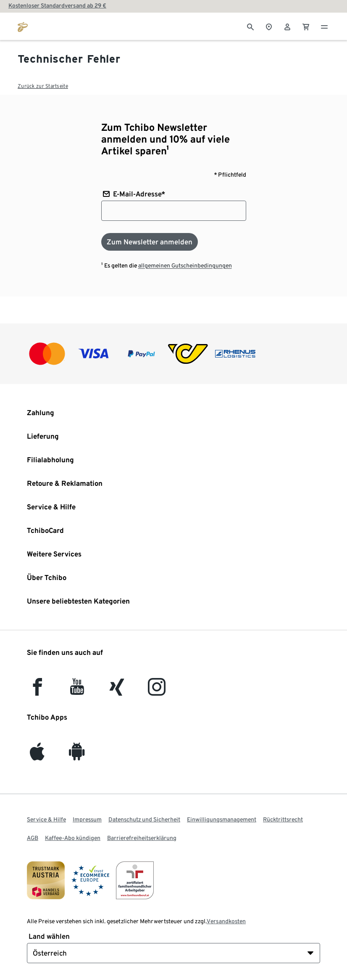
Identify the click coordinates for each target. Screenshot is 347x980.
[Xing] (117, 691)
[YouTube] (77, 691)
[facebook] (37, 691)
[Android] (77, 756)
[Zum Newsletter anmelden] (150, 242)
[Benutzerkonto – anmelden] (287, 26)
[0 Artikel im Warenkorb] (306, 26)
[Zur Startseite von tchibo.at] (23, 26)
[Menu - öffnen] (324, 26)
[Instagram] (157, 691)
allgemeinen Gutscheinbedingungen (185, 265)
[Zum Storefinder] (269, 26)
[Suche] (250, 26)
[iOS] (37, 756)
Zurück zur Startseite (43, 86)
